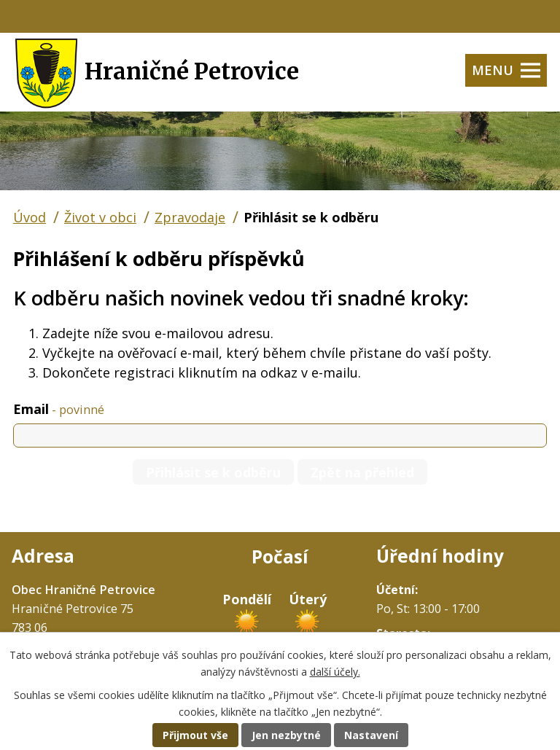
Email (59, 409)
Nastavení (371, 735)
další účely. (335, 672)
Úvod (30, 217)
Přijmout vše (195, 735)
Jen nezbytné (286, 735)
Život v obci (100, 217)
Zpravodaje (190, 217)
